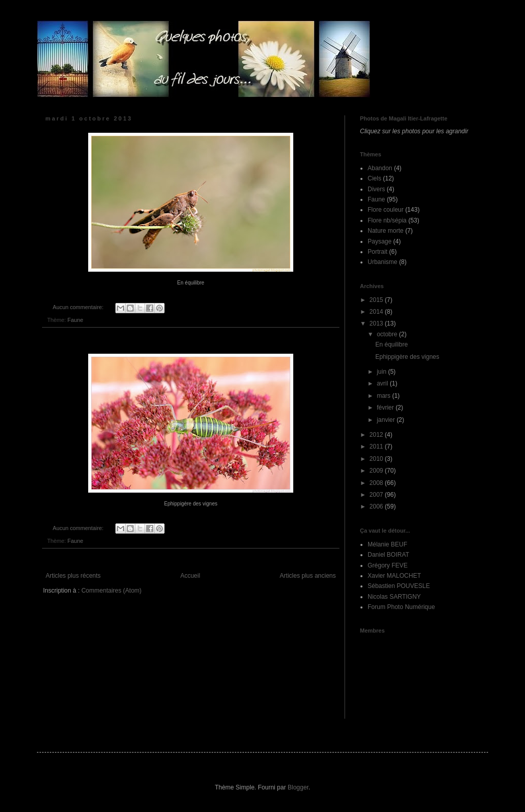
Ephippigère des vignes (407, 357)
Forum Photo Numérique (401, 607)
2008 (377, 483)
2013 (377, 323)
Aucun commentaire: (79, 307)
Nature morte (386, 231)
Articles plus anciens (308, 576)
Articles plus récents (73, 576)
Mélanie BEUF (387, 544)
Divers (376, 189)
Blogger (298, 787)
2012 (377, 435)
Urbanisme (382, 262)
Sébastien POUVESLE (399, 586)
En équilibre (391, 344)
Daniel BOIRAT (388, 555)
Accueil (190, 576)
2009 (377, 471)
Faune (76, 320)
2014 (377, 312)
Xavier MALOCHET (394, 576)
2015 (377, 300)
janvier (387, 420)
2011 (377, 446)
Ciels (375, 178)
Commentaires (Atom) (112, 591)
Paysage (380, 241)
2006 (377, 506)
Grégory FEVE (388, 565)
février (386, 408)
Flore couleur (386, 210)
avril (383, 383)
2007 (377, 495)
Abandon (380, 168)
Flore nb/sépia (387, 220)
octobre (388, 334)
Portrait (378, 252)
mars (385, 396)
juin (382, 372)
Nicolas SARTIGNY (394, 597)
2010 (377, 459)
